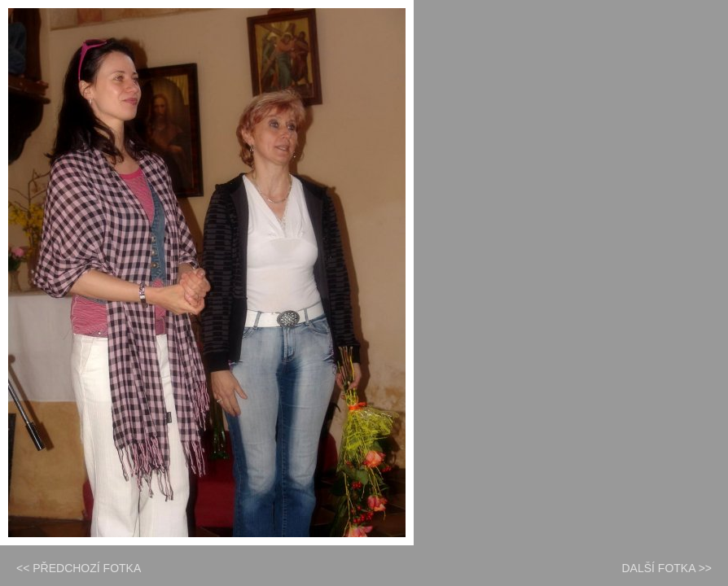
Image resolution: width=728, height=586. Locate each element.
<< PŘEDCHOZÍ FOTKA (79, 568)
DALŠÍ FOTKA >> (667, 568)
